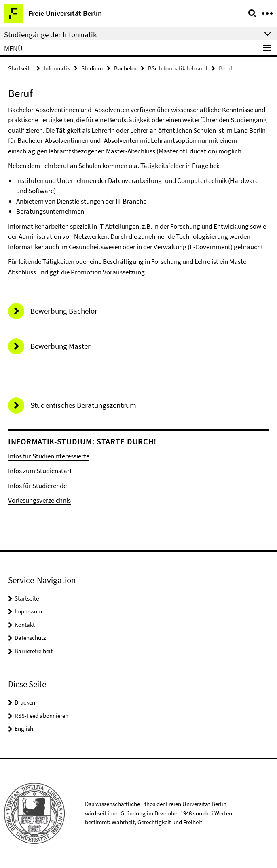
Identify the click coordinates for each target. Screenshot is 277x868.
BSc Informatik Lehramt (178, 68)
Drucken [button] (25, 702)
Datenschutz (30, 638)
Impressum (28, 611)
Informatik (57, 68)
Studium (92, 68)
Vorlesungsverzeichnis (39, 500)
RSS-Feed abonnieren (41, 716)
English (24, 729)
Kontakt (25, 625)
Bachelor (125, 68)
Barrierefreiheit (34, 651)
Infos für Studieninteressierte (49, 456)
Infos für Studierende (37, 486)
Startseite (20, 68)
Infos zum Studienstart (40, 471)
